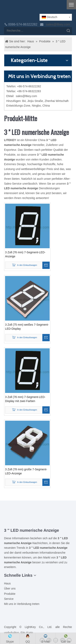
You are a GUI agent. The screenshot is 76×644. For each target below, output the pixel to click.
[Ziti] (38, 521)
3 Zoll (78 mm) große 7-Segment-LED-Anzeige (26, 471)
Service (9, 599)
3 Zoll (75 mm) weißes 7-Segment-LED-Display (27, 327)
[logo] (7, 9)
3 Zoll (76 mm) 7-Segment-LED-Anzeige (25, 254)
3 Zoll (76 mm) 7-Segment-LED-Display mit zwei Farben (25, 399)
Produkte (10, 594)
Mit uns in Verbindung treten (22, 604)
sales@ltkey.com (58, 24)
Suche (68, 31)
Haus (7, 583)
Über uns (10, 588)
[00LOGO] (38, 515)
